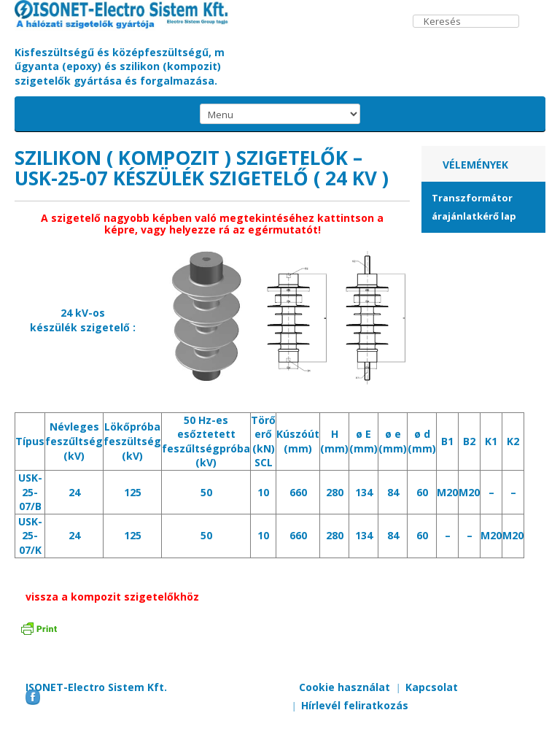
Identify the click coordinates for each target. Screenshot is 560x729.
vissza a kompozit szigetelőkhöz (112, 597)
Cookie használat (345, 687)
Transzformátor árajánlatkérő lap (474, 207)
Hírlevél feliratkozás (355, 705)
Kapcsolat (432, 687)
